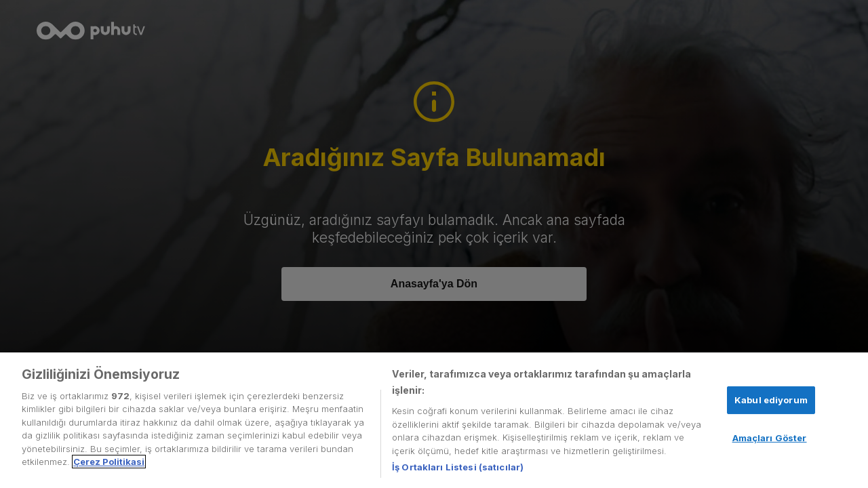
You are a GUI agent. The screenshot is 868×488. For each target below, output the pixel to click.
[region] (434, 420)
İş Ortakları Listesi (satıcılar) (458, 467)
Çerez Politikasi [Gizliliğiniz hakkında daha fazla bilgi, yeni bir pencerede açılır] (109, 462)
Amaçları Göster (770, 438)
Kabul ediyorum (771, 400)
